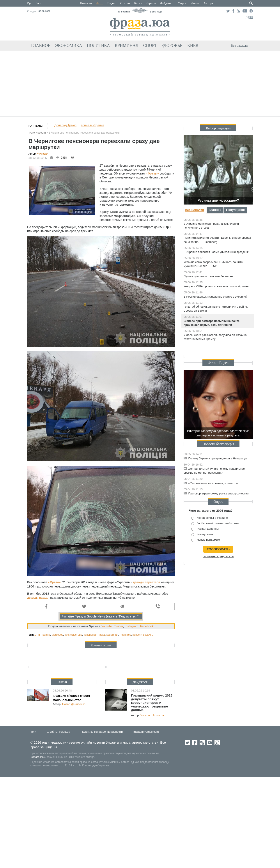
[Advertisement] (140, 84)
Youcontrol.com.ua (152, 715)
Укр (39, 3)
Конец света (202, 534)
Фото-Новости (37, 133)
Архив (249, 17)
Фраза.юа (38, 757)
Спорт (150, 45)
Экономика (69, 45)
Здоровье (172, 45)
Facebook (147, 626)
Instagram (131, 626)
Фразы (151, 3)
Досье (195, 3)
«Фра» (43, 154)
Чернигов (125, 635)
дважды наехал (38, 598)
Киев (193, 45)
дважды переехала (147, 582)
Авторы (209, 3)
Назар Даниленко (74, 704)
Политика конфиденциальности (102, 732)
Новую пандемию (206, 540)
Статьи (125, 3)
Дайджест (167, 3)
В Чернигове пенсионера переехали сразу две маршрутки (84, 133)
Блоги (138, 3)
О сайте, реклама (58, 732)
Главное (41, 45)
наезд (101, 635)
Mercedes (57, 635)
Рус (29, 3)
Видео (112, 3)
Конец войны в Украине (210, 518)
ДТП (37, 635)
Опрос (182, 3)
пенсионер (90, 635)
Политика (98, 45)
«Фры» (152, 173)
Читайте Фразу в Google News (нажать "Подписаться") (101, 616)
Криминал (127, 45)
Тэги (33, 732)
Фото (100, 3)
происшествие (73, 635)
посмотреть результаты (218, 556)
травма (46, 635)
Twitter (119, 626)
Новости (86, 3)
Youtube (107, 626)
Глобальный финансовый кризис (216, 523)
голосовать (218, 549)
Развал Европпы (205, 529)
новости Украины (143, 635)
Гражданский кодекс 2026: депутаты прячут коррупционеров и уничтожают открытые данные (152, 703)
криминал (112, 635)
